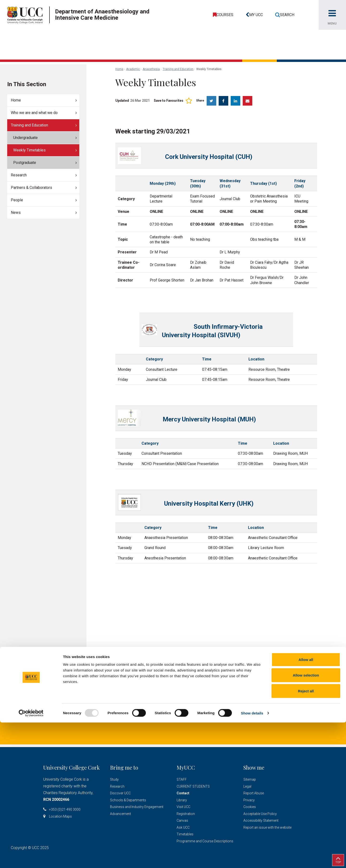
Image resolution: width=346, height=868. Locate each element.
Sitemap (250, 779)
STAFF (182, 779)
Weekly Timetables (29, 150)
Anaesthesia (151, 69)
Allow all (306, 805)
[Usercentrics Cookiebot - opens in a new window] (31, 859)
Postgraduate (25, 163)
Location (216, 716)
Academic (133, 69)
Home (16, 100)
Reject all (306, 836)
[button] (253, 15)
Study (114, 779)
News (16, 213)
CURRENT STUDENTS (193, 786)
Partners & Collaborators (31, 188)
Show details (252, 859)
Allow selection (306, 821)
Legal (247, 786)
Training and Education (29, 125)
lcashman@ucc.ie (126, 716)
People (17, 200)
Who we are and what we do (34, 113)
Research (19, 175)
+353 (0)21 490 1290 (175, 716)
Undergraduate (25, 138)
